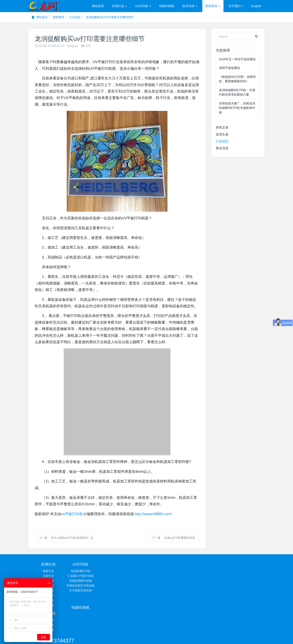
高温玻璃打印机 (88, 571)
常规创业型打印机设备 (88, 586)
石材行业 (48, 576)
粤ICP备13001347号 (185, 627)
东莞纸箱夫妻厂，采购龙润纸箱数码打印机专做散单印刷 (237, 108)
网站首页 (40, 17)
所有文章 (222, 128)
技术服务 (166, 576)
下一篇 (174, 538)
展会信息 (222, 148)
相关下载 (166, 581)
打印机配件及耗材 (88, 590)
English (256, 6)
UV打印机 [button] (143, 6)
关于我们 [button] (236, 6)
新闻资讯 (59, 17)
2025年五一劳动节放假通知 (237, 59)
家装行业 (48, 571)
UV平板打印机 (118, 622)
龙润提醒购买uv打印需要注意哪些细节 (110, 17)
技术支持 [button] (190, 6)
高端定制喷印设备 (88, 581)
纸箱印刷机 (167, 6)
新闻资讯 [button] (213, 6)
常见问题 (166, 571)
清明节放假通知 (229, 68)
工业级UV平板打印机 (88, 576)
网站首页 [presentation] (98, 6)
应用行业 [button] (119, 6)
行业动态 (75, 17)
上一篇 (66, 538)
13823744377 (215, 566)
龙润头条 (222, 134)
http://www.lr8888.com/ (153, 514)
